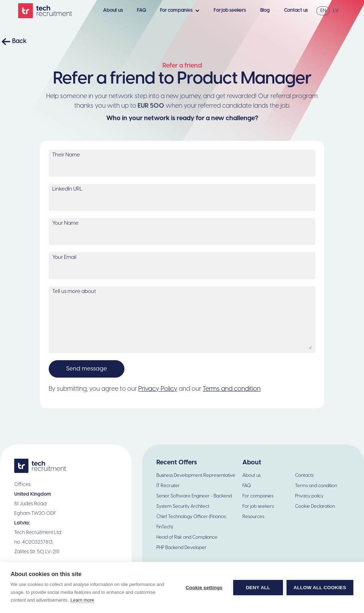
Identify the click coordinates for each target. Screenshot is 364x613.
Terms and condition (232, 389)
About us (113, 10)
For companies (258, 496)
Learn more (82, 600)
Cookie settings (204, 588)
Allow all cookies (320, 588)
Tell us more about (74, 292)
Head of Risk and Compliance (187, 537)
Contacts (304, 476)
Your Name (65, 223)
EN (323, 11)
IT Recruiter (168, 486)
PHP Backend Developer (181, 548)
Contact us (296, 10)
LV (336, 11)
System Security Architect (183, 507)
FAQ (141, 10)
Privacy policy (309, 496)
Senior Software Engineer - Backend (194, 496)
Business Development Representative (196, 476)
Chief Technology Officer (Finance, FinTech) (192, 522)
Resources (253, 517)
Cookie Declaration (315, 507)
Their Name (66, 155)
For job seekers (230, 10)
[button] (182, 11)
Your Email (64, 257)
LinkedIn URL (67, 189)
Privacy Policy (158, 389)
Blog (265, 10)
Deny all (258, 588)
